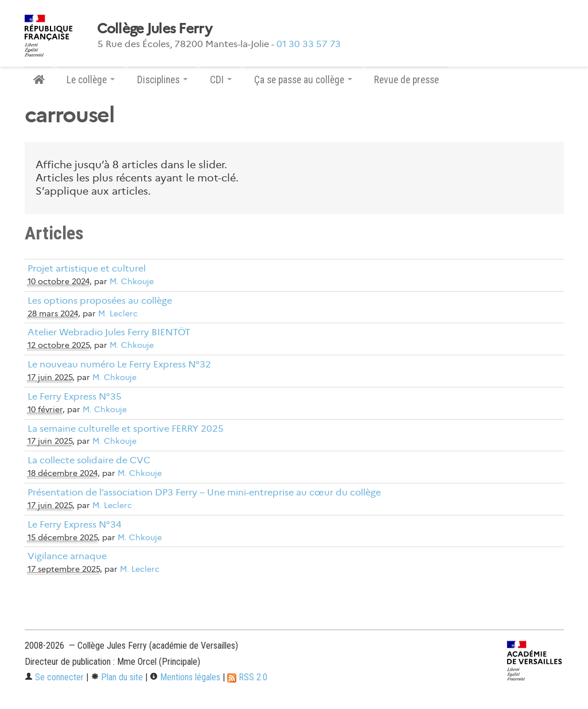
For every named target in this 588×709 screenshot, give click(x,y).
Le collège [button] (91, 80)
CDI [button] (221, 80)
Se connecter (54, 677)
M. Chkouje (132, 282)
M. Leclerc (118, 314)
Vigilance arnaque (67, 556)
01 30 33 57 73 (309, 44)
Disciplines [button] (162, 80)
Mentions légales (185, 677)
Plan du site (117, 677)
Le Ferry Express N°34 (75, 524)
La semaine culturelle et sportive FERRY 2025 (126, 429)
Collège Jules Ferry (154, 29)
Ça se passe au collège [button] (303, 80)
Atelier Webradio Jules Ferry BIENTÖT (109, 332)
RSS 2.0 (247, 677)
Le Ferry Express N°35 (75, 396)
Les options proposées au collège (100, 301)
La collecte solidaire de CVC (89, 460)
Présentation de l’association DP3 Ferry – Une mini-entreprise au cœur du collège (204, 492)
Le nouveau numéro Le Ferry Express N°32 (119, 364)
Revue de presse (406, 80)
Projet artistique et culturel (87, 268)
